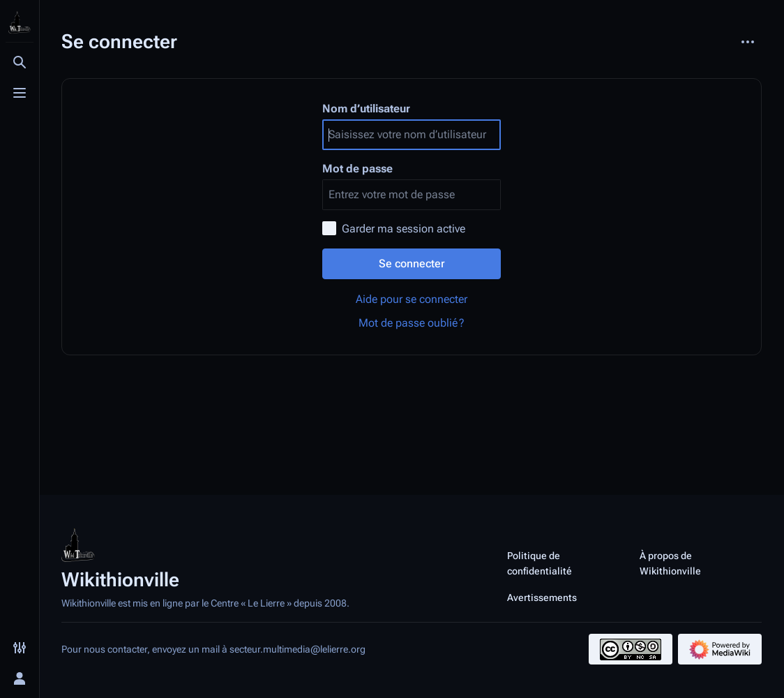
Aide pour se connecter (412, 299)
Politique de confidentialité (540, 563)
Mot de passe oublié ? (412, 323)
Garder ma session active (404, 229)
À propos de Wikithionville (670, 563)
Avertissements (542, 597)
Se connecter (412, 263)
